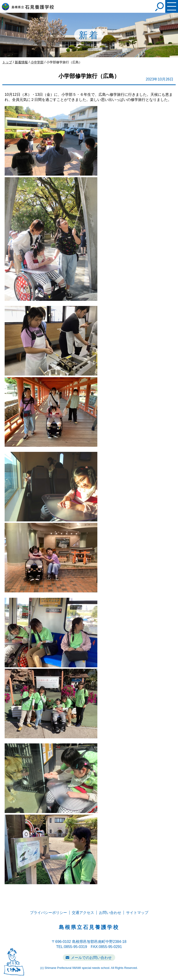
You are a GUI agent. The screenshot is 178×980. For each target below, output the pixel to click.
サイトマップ (137, 913)
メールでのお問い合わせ (91, 958)
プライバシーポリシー (48, 913)
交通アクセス (83, 913)
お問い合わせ (110, 913)
